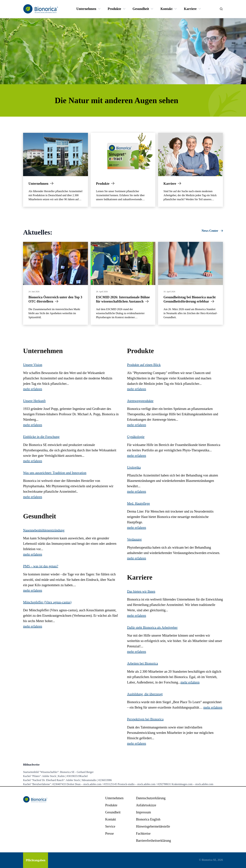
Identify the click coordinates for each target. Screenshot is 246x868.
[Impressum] (143, 812)
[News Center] (212, 231)
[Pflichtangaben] (36, 860)
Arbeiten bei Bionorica (142, 663)
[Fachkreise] (143, 833)
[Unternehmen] (86, 9)
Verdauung (134, 539)
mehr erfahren (33, 389)
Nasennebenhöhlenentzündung (44, 530)
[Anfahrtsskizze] (146, 805)
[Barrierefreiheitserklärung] (153, 841)
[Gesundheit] (141, 9)
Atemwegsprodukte (140, 401)
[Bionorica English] (148, 819)
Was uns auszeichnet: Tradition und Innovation (55, 473)
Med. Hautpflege (139, 503)
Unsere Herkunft (34, 401)
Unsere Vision (33, 365)
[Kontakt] (166, 9)
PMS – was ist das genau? (41, 566)
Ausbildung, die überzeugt (145, 694)
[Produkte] (114, 9)
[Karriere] (190, 9)
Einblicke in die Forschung (41, 437)
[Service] (110, 826)
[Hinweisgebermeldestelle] (153, 826)
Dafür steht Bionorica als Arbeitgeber (152, 627)
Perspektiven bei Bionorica (145, 719)
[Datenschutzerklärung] (151, 798)
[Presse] (109, 833)
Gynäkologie (136, 437)
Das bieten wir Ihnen (141, 591)
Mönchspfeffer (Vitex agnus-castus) (47, 602)
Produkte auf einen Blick (144, 365)
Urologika (134, 467)
